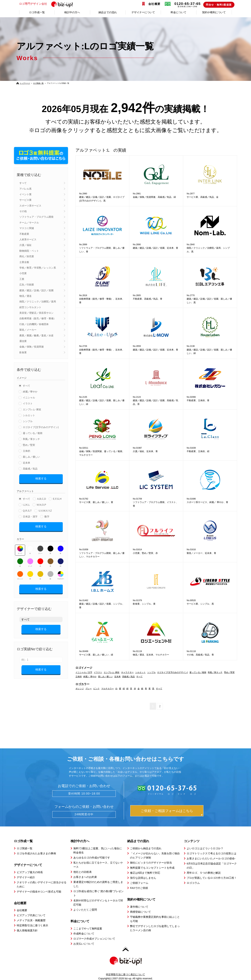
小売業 (23, 273)
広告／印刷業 (27, 285)
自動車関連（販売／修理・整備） (38, 318)
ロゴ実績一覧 (38, 83)
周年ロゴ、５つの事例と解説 (204, 872)
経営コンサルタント (30, 307)
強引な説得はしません (143, 877)
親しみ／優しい (31, 457)
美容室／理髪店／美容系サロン (36, 313)
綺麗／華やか (30, 392)
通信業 (23, 341)
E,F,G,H (57, 498)
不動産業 (24, 234)
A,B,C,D (42, 498)
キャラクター (127, 672)
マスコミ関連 (27, 228)
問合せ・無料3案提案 (219, 5)
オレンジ (20, 573)
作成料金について (84, 933)
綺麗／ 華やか (90, 677)
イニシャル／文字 (84, 672)
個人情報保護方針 (27, 930)
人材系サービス (28, 239)
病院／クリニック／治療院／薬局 (38, 302)
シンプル (28, 421)
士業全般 (24, 262)
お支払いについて (84, 943)
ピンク (30, 560)
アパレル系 (25, 189)
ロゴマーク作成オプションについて (94, 938)
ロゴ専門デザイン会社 (47, 4)
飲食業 (23, 352)
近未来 (26, 463)
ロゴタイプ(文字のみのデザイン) (41, 427)
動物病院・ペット (29, 251)
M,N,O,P (41, 504)
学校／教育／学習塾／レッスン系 (38, 268)
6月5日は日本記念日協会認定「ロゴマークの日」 (212, 865)
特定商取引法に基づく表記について (125, 974)
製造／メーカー (28, 330)
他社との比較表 (83, 872)
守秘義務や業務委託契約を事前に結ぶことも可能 (155, 919)
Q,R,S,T (27, 509)
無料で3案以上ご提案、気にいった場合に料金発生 (98, 850)
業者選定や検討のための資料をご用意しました (98, 884)
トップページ (25, 83)
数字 (47, 515)
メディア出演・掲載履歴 (31, 920)
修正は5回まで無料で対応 (145, 872)
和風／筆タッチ (31, 439)
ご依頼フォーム (139, 882)
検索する (41, 478)
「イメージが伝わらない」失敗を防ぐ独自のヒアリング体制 (155, 855)
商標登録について (140, 911)
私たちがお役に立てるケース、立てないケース (98, 864)
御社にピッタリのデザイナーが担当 (151, 862)
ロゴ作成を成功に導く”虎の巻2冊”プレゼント (98, 893)
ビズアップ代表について (31, 915)
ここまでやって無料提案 (88, 928)
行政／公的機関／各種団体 (34, 324)
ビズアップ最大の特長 (30, 872)
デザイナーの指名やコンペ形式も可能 (39, 891)
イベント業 (25, 194)
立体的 (26, 451)
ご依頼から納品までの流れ (146, 848)
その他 (23, 211)
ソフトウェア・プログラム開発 (36, 217)
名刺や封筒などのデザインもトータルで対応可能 (98, 902)
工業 (22, 279)
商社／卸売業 (27, 256)
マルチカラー (60, 573)
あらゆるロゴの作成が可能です (92, 857)
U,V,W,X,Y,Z (45, 509)
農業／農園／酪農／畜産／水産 (36, 335)
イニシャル (29, 398)
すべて (23, 183)
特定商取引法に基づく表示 (32, 925)
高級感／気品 (30, 469)
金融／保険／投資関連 (32, 347)
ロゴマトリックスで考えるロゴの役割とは (212, 853)
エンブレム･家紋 (32, 409)
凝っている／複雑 (33, 433)
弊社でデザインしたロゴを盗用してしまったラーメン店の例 (155, 928)
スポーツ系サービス (30, 206)
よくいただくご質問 (85, 909)
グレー (40, 547)
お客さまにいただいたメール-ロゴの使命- (211, 858)
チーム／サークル (29, 223)
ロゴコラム (193, 882)
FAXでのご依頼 (139, 888)
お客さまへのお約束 (85, 877)
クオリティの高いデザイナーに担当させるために (42, 884)
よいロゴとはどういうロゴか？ (205, 848)
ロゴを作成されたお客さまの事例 (36, 853)
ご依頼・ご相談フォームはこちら (167, 811)
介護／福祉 (25, 245)
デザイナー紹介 (26, 877)
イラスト (28, 403)
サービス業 (25, 200)
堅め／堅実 (29, 445)
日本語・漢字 (30, 515)
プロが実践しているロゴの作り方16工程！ (212, 877)
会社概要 (154, 4)
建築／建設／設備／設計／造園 (36, 290)
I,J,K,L (26, 504)
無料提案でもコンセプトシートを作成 (152, 867)
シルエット (29, 415)
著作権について (139, 906)
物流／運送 (25, 296)
